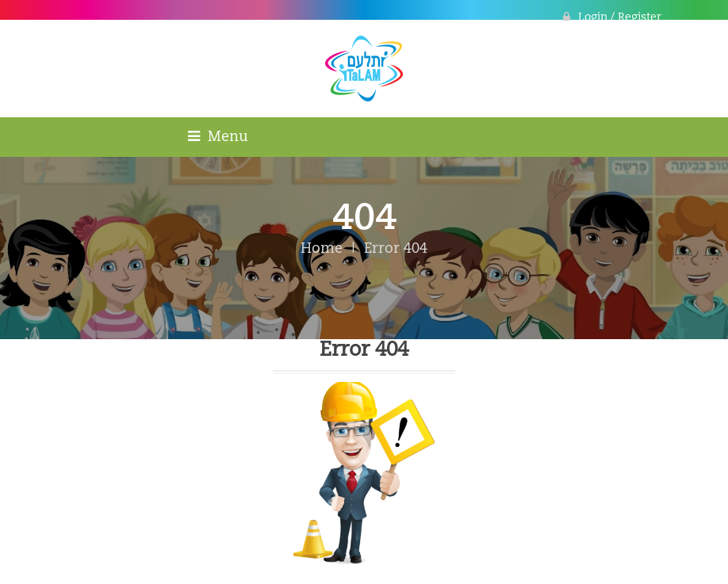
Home (322, 249)
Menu (218, 137)
